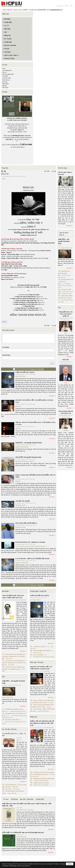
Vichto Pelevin (6, 80)
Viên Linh (5, 82)
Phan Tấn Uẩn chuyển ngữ (48, 657)
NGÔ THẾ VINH (22, 600)
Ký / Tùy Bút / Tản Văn (9, 729)
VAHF (4, 68)
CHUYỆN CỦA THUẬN (23, 501)
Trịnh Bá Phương (45, 785)
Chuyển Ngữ (40, 799)
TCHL (4, 179)
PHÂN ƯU (66, 360)
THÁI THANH (16, 789)
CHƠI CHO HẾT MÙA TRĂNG (25, 372)
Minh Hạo (18, 406)
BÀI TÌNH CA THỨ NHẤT (12, 720)
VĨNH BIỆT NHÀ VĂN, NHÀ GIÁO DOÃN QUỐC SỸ (66, 314)
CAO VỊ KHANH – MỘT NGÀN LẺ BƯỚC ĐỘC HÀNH (32, 559)
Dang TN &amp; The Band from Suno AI (36, 546)
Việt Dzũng (5, 88)
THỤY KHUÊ (9, 658)
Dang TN (32, 461)
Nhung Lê (18, 481)
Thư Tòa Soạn (62, 168)
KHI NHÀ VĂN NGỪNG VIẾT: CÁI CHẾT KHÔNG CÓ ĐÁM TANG (41, 668)
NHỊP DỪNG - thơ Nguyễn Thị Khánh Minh (29, 443)
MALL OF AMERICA (39, 655)
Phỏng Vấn (34, 717)
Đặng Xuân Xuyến (20, 505)
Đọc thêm (52, 396)
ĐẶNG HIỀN (8, 722)
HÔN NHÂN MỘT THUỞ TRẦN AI (26, 523)
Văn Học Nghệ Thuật (8, 74)
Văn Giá (4, 72)
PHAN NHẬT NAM (44, 781)
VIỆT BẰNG (5, 84)
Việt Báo (4, 86)
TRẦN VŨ (37, 781)
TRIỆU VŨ (19, 740)
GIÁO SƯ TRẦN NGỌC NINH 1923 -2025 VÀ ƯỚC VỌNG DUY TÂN (13, 597)
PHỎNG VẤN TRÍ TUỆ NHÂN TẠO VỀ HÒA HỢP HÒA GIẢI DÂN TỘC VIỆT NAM (42, 723)
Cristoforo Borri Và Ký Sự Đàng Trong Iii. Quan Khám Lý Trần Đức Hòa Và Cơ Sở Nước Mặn (14, 656)
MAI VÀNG (8, 789)
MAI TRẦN (36, 776)
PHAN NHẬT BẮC (20, 376)
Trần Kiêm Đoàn (50, 728)
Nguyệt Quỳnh (37, 785)
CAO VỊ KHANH (20, 546)
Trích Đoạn (14, 799)
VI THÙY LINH (6, 78)
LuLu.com (28, 136)
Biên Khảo (5, 591)
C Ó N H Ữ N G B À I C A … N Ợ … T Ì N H (14, 735)
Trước (48, 171)
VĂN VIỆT (5, 76)
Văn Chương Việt (7, 70)
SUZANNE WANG (37, 657)
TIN (59, 308)
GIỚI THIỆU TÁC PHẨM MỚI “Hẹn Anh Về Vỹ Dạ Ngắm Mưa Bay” (23, 832)
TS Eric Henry (30, 810)
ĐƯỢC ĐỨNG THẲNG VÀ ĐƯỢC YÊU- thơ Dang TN (65, 298)
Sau (53, 171)
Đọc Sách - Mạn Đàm (27, 799)
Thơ (3, 677)
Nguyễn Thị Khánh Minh (22, 447)
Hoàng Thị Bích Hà (20, 527)
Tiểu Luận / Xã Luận (37, 662)
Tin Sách (6, 799)
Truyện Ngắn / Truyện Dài (38, 591)
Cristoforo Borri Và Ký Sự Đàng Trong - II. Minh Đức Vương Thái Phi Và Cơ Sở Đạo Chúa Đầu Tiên (14, 663)
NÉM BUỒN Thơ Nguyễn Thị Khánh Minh (28, 457)
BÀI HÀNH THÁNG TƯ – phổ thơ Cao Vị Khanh (30, 542)
